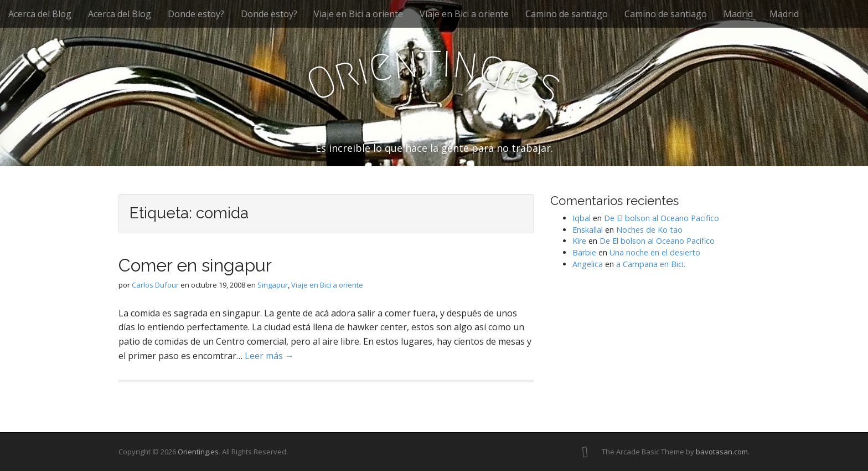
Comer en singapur (195, 265)
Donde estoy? (196, 14)
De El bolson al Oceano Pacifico (662, 218)
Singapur (273, 285)
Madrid (738, 14)
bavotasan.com (722, 452)
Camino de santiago (567, 14)
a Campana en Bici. (651, 264)
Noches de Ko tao (649, 230)
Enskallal (588, 230)
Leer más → (269, 356)
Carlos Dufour (155, 285)
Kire (579, 241)
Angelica (588, 264)
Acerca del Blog (40, 14)
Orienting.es (198, 452)
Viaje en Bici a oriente (358, 14)
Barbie (584, 252)
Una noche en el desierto (655, 252)
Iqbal (582, 218)
